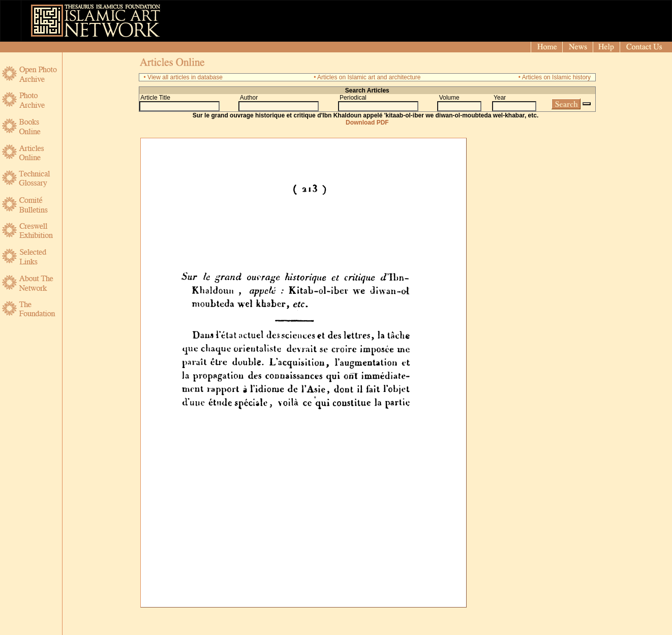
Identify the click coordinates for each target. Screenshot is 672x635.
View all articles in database (185, 77)
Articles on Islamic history (556, 77)
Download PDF (367, 123)
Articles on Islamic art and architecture (369, 77)
